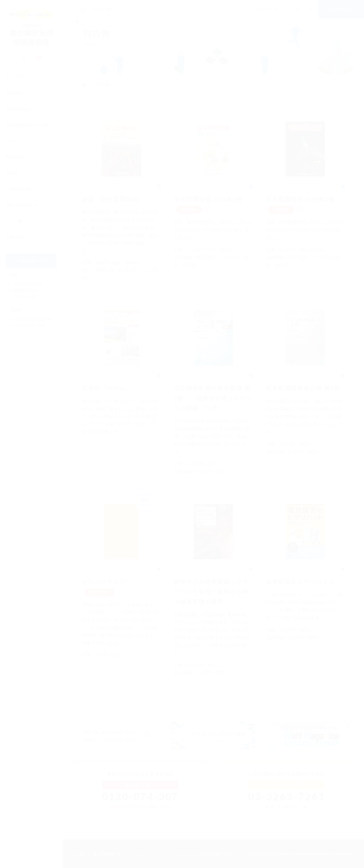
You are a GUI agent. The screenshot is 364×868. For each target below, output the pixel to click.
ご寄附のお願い (20, 192)
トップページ (18, 80)
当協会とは (16, 96)
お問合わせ (16, 240)
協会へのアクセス (22, 208)
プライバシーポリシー (149, 854)
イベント (14, 144)
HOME (79, 854)
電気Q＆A (15, 160)
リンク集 (14, 224)
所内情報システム (221, 854)
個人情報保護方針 (107, 854)
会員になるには (20, 112)
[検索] (159, 9)
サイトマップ (187, 854)
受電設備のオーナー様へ (29, 128)
